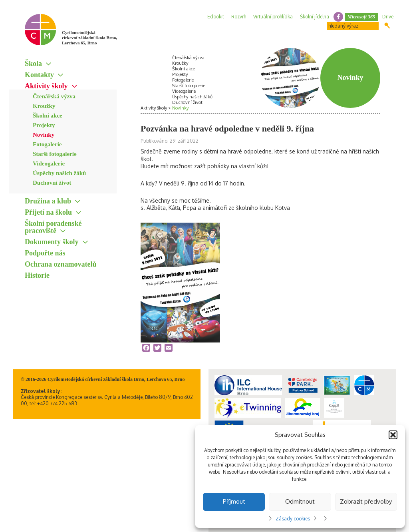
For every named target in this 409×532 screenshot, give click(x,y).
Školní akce (48, 116)
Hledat (387, 26)
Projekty (44, 125)
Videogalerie (49, 163)
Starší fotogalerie (55, 154)
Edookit (216, 17)
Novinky (44, 135)
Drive (388, 17)
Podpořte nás (45, 253)
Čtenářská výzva (54, 96)
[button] (393, 435)
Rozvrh (239, 17)
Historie (37, 275)
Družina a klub (48, 201)
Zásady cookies (293, 519)
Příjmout (234, 501)
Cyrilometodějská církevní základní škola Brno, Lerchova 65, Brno (89, 38)
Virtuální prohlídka (273, 17)
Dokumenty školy (52, 242)
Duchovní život (52, 183)
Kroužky (44, 106)
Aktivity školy (46, 86)
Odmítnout (300, 501)
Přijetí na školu (48, 212)
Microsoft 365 (361, 17)
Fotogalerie (47, 144)
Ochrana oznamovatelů (61, 264)
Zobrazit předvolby (366, 501)
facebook (338, 17)
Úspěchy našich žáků (59, 173)
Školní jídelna (315, 17)
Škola (33, 64)
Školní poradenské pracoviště (53, 227)
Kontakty (39, 75)
